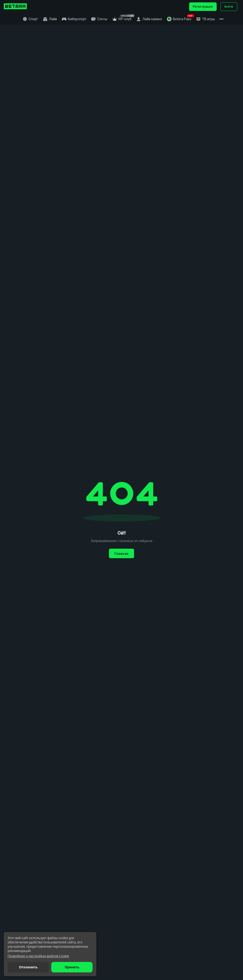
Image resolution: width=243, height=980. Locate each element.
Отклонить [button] (28, 967)
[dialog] (50, 954)
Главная (121, 554)
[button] (179, 19)
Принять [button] (72, 967)
